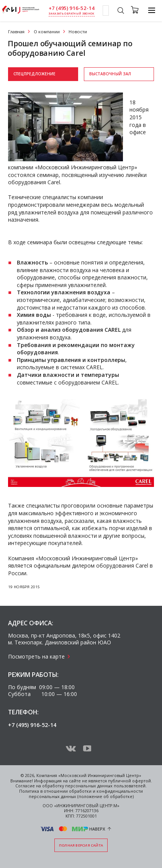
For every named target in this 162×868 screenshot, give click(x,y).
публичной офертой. (130, 781)
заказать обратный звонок (71, 14)
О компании (47, 32)
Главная (16, 32)
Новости (78, 32)
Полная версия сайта (81, 845)
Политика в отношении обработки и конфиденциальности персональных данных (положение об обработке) (81, 794)
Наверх (97, 829)
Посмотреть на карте (36, 656)
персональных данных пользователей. (106, 786)
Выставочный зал (110, 74)
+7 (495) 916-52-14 (72, 8)
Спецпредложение (35, 74)
